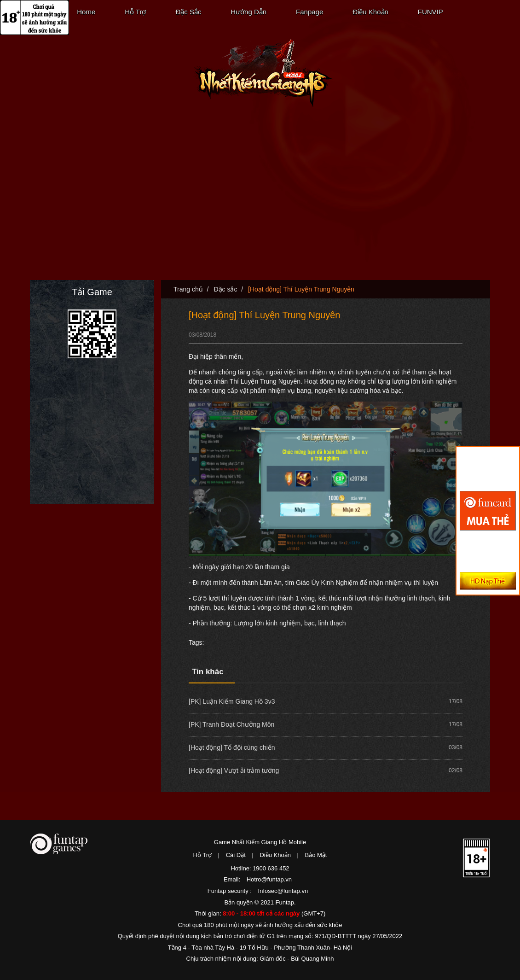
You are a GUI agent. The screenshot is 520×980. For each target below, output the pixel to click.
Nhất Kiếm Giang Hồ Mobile (263, 73)
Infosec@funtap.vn (283, 891)
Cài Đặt (236, 855)
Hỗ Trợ (135, 12)
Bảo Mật (316, 855)
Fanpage (309, 12)
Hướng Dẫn (248, 12)
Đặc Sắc (188, 12)
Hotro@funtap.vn (269, 879)
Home (86, 12)
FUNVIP (430, 12)
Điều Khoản (370, 12)
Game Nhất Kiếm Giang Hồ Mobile (260, 842)
